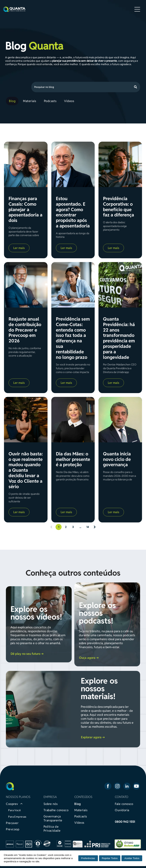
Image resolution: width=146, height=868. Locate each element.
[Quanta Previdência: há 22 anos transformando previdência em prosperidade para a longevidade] (120, 285)
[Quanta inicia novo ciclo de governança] (120, 420)
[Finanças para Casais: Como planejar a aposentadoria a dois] (26, 164)
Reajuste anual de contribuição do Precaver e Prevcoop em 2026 (25, 330)
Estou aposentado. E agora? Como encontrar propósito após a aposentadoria (73, 212)
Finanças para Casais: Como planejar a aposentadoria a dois (25, 210)
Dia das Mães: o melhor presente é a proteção (73, 459)
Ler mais (19, 248)
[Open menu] (137, 9)
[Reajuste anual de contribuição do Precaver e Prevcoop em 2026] (26, 285)
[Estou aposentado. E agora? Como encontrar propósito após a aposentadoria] (73, 164)
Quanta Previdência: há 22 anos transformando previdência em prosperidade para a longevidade (119, 338)
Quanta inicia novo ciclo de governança (117, 459)
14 (88, 527)
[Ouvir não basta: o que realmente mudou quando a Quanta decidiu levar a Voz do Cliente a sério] (26, 420)
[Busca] (86, 87)
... (80, 527)
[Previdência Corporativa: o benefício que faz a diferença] (120, 164)
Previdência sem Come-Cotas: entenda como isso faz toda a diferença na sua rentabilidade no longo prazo (73, 338)
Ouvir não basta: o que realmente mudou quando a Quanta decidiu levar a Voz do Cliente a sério (26, 470)
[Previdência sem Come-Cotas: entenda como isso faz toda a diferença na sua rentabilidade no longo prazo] (73, 285)
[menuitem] (13, 101)
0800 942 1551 (125, 822)
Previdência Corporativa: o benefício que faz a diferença (119, 207)
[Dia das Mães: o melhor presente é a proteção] (73, 420)
